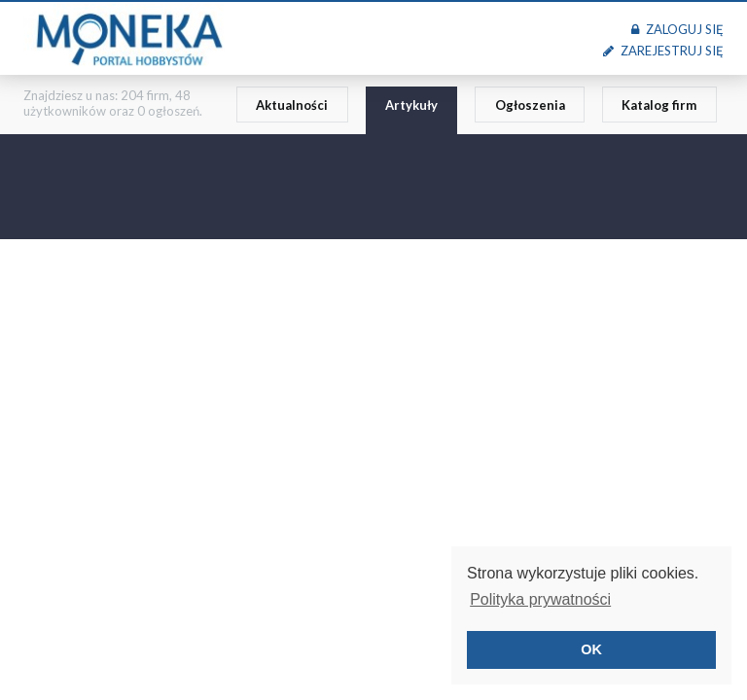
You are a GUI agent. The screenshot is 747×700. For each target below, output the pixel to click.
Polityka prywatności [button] (540, 599)
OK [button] (591, 649)
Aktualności (292, 105)
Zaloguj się (677, 29)
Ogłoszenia (530, 105)
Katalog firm (659, 105)
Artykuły (411, 105)
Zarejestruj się (663, 51)
